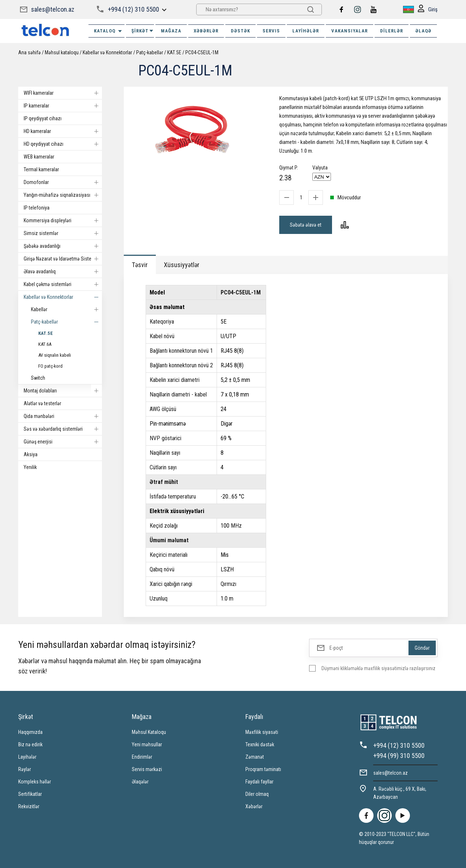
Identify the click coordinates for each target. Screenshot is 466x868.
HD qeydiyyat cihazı (63, 144)
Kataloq (108, 31)
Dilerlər (392, 31)
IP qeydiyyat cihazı (43, 118)
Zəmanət (255, 757)
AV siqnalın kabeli (55, 355)
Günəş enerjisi (63, 442)
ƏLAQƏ (423, 31)
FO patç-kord (50, 366)
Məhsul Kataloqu (149, 732)
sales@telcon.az (53, 9)
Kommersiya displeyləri (63, 220)
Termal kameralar (41, 169)
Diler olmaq (257, 794)
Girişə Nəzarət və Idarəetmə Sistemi (63, 259)
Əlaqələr (140, 782)
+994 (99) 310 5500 (399, 756)
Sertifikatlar (30, 794)
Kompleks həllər (35, 782)
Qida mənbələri (63, 416)
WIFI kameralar (63, 93)
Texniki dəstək (260, 744)
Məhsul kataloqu (62, 52)
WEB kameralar (39, 157)
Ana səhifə (29, 52)
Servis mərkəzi (147, 769)
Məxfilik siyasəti (262, 732)
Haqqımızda (30, 732)
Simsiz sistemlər (63, 233)
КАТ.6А (45, 344)
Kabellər (66, 309)
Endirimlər (142, 757)
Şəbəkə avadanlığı (63, 246)
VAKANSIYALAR (349, 31)
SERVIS (271, 31)
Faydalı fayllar (259, 782)
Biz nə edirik (30, 744)
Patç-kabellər (150, 52)
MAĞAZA (171, 31)
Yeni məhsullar (147, 744)
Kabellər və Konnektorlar (107, 52)
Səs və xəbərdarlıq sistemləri (63, 429)
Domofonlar (63, 182)
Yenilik (30, 467)
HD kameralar (63, 131)
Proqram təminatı (263, 769)
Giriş (428, 10)
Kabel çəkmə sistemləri (63, 284)
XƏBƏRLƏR (206, 31)
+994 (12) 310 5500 (133, 9)
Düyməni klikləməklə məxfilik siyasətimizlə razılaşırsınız (378, 668)
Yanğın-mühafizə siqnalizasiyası (63, 195)
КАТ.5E (174, 52)
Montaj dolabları (63, 391)
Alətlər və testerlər (42, 403)
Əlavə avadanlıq (63, 271)
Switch (38, 378)
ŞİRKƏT (143, 31)
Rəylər (25, 769)
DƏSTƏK (240, 31)
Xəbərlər (254, 806)
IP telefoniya (37, 208)
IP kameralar (63, 106)
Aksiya (31, 454)
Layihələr (306, 31)
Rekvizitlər (29, 806)
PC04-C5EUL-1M (202, 52)
